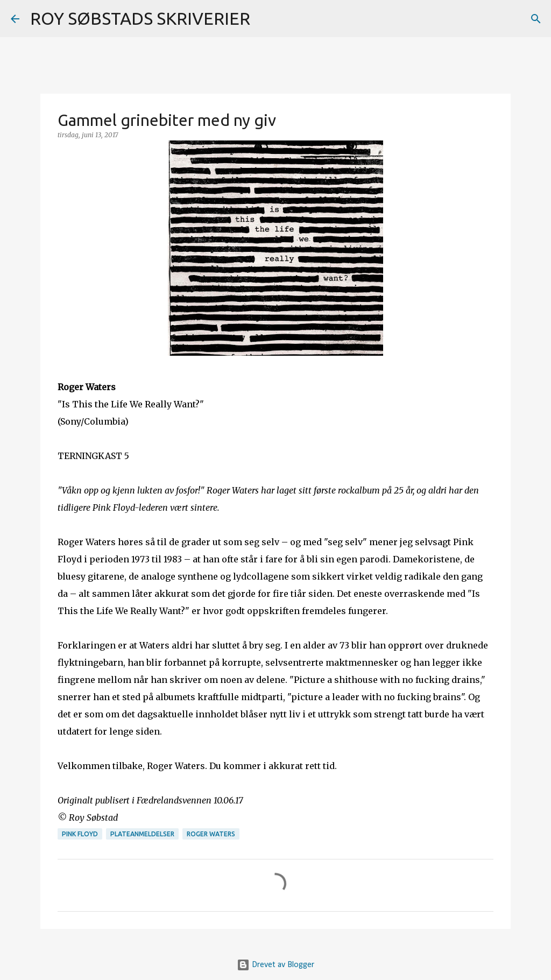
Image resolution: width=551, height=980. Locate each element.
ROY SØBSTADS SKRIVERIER (140, 18)
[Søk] (265, 19)
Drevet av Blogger (275, 965)
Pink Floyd (80, 834)
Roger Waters (211, 834)
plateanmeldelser (142, 834)
